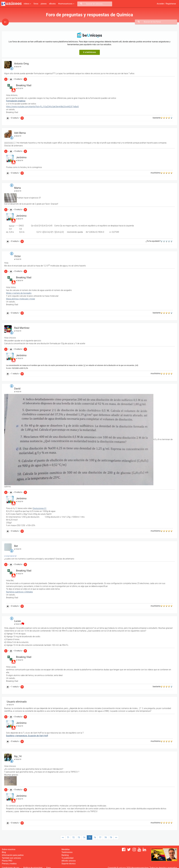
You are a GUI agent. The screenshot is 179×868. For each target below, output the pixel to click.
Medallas (66, 849)
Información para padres (13, 855)
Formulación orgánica (16, 101)
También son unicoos (11, 858)
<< (63, 837)
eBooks (52, 4)
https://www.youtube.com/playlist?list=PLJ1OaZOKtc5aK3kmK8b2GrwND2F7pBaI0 (42, 107)
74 (84, 837)
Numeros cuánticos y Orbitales (19, 592)
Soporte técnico (69, 864)
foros (36, 4)
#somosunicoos (66, 4)
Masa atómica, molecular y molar (21, 299)
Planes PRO (7, 861)
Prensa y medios (9, 864)
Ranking (65, 855)
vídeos (27, 4)
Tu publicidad (67, 858)
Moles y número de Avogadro (19, 293)
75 (89, 837)
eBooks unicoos (69, 861)
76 (95, 837)
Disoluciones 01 (40, 508)
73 (79, 837)
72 (73, 837)
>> (116, 837)
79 (111, 837)
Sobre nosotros (9, 849)
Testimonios (67, 852)
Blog (4, 852)
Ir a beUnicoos (90, 52)
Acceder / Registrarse (166, 4)
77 (100, 837)
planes (44, 4)
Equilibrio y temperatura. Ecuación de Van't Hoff (27, 736)
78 (106, 837)
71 (68, 837)
